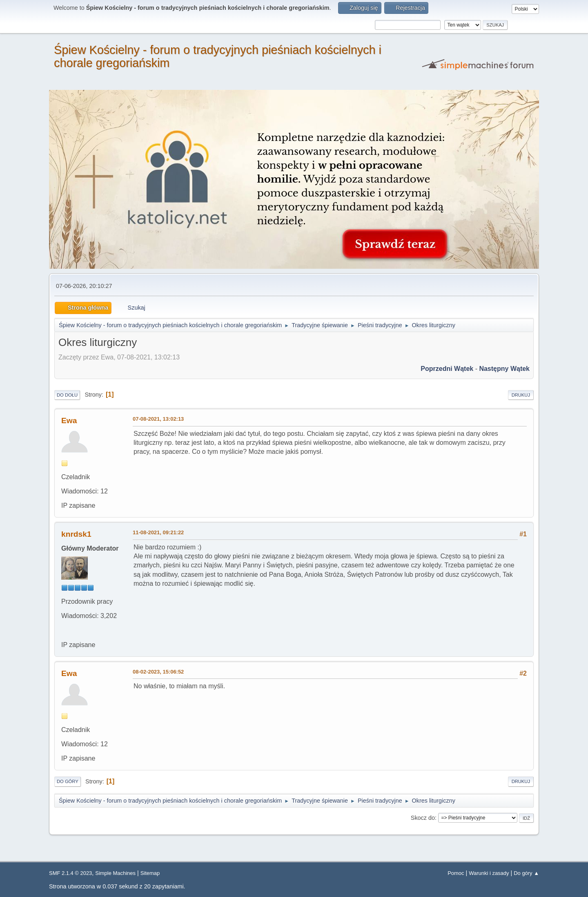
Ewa (69, 421)
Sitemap (150, 873)
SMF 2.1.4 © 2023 (70, 873)
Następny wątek (504, 369)
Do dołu (67, 395)
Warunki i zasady (489, 873)
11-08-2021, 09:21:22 (158, 532)
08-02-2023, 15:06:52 (158, 672)
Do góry (68, 781)
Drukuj (521, 395)
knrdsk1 (76, 534)
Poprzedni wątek (447, 369)
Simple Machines (115, 873)
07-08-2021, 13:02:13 (158, 419)
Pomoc (456, 873)
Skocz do (423, 818)
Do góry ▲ (526, 873)
